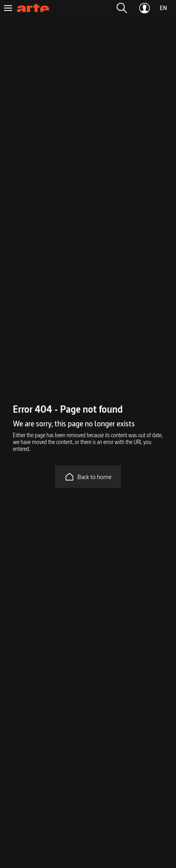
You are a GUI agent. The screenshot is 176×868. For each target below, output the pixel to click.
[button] (122, 8)
